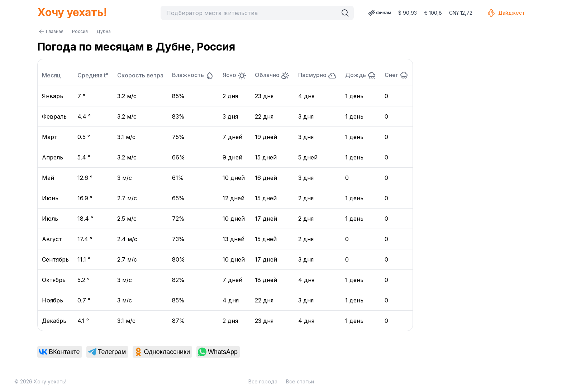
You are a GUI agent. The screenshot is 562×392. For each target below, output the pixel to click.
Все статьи (300, 381)
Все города (263, 381)
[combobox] (251, 13)
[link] (60, 352)
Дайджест (506, 13)
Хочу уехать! (72, 12)
